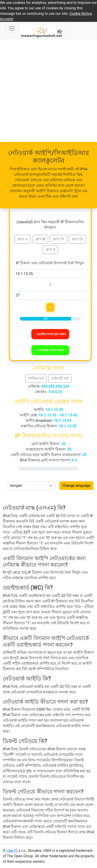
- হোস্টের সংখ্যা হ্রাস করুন (50, 334)
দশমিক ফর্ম (36, 378)
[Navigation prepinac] (12, 28)
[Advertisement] (48, 91)
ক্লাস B (40, 239)
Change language (76, 486)
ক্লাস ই (50, 250)
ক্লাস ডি (77, 239)
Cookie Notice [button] (81, 14)
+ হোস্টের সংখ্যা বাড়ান (50, 350)
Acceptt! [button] (7, 19)
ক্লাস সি (58, 239)
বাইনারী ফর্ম (60, 378)
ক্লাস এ (23, 239)
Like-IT (12, 851)
